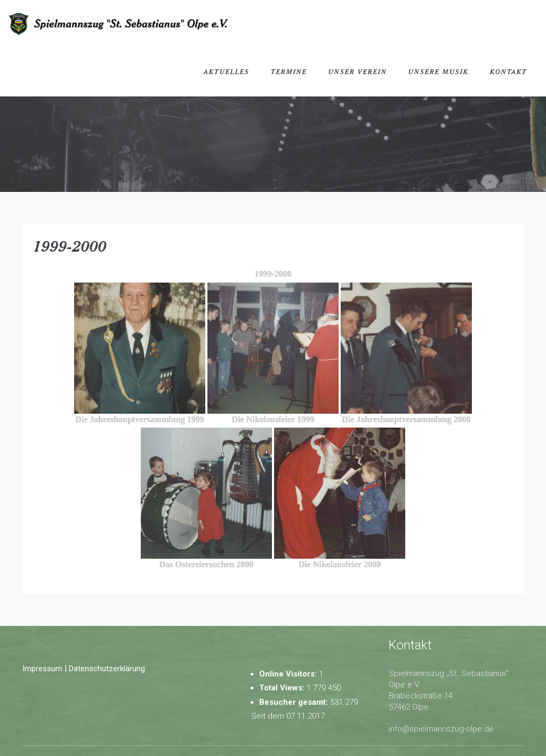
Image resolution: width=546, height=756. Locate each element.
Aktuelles (227, 72)
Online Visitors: (289, 674)
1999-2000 (70, 246)
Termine (289, 72)
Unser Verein (358, 72)
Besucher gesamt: (295, 702)
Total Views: (283, 688)
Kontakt (509, 72)
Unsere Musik (439, 72)
